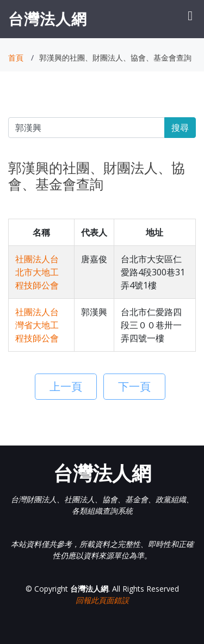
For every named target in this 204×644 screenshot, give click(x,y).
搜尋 (180, 128)
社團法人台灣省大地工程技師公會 (37, 325)
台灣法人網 (48, 19)
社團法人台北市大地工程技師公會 (37, 272)
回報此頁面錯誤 (102, 600)
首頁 (16, 58)
